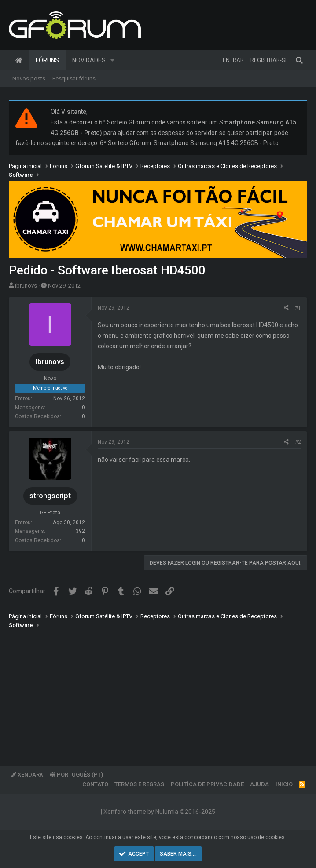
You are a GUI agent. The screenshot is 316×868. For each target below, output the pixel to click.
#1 (298, 308)
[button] (112, 60)
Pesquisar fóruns (74, 78)
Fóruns (47, 60)
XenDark (27, 775)
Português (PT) (76, 775)
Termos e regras (139, 784)
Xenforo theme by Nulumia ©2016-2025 (159, 812)
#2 (298, 442)
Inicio (284, 784)
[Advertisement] (158, 691)
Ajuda (259, 784)
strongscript (50, 496)
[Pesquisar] (299, 60)
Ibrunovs (26, 286)
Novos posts (29, 78)
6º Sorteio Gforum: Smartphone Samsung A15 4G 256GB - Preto (189, 143)
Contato (95, 784)
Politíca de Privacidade (207, 784)
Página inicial (19, 60)
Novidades (89, 60)
